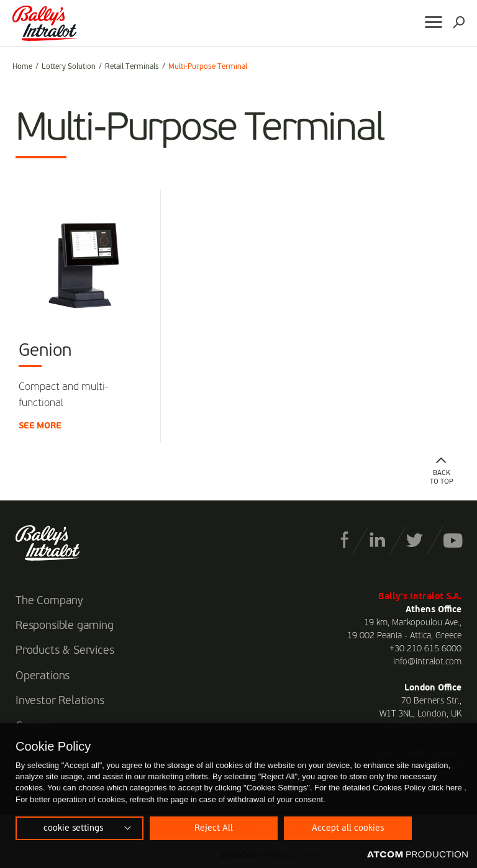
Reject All (214, 828)
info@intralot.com (427, 662)
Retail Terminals (132, 67)
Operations (43, 676)
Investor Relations (60, 701)
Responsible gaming (65, 626)
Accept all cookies (348, 828)
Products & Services (65, 651)
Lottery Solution (69, 67)
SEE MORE (40, 426)
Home (22, 67)
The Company (49, 601)
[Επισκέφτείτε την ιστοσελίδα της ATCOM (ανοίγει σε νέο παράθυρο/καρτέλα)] (417, 855)
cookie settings (73, 828)
